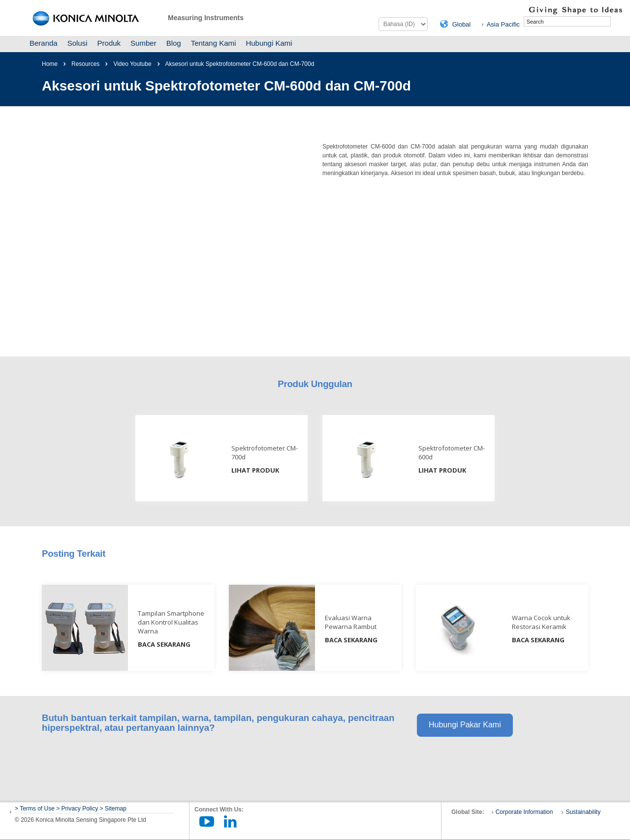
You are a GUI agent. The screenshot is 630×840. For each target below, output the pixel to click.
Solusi (78, 43)
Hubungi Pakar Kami (465, 725)
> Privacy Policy (77, 809)
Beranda (44, 43)
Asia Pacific (503, 24)
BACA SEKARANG (164, 644)
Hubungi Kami (269, 43)
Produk (109, 43)
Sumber (143, 43)
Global (462, 24)
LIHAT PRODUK (255, 470)
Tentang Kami (214, 43)
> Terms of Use (35, 809)
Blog (174, 43)
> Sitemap (113, 809)
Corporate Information (524, 812)
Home (50, 64)
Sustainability (583, 812)
